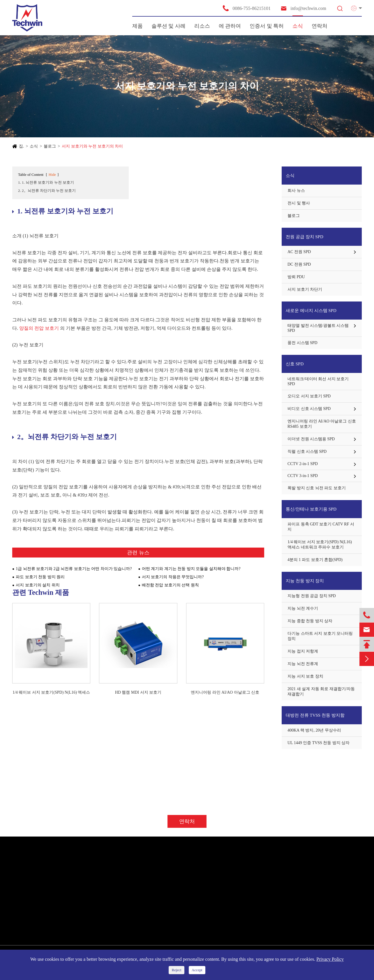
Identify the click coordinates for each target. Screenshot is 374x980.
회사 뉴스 (296, 191)
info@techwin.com (303, 8)
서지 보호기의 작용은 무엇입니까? (173, 577)
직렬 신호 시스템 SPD (307, 452)
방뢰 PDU (296, 277)
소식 (298, 26)
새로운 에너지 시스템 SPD (311, 311)
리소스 (202, 26)
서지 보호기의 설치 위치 (38, 585)
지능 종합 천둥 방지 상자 (310, 621)
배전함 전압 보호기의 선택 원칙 (170, 585)
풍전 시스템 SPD (302, 343)
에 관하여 (230, 26)
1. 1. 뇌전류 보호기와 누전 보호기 (46, 182)
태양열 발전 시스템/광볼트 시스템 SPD (318, 328)
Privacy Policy (330, 959)
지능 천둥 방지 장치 (305, 581)
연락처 (320, 26)
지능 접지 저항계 (303, 651)
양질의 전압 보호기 (39, 328)
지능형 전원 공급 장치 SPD (312, 596)
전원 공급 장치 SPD (305, 237)
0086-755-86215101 (246, 8)
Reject (176, 970)
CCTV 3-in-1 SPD (303, 476)
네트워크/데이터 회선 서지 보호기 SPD (318, 381)
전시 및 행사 (299, 203)
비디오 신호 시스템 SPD (309, 409)
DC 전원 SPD (299, 264)
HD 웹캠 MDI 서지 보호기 (138, 692)
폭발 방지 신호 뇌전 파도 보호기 (317, 488)
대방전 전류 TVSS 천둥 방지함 (315, 715)
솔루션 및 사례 (169, 26)
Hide (52, 175)
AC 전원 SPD (299, 252)
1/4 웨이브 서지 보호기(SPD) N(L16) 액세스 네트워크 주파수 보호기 (51, 693)
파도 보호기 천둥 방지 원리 (40, 577)
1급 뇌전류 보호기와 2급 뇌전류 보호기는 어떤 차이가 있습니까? (74, 569)
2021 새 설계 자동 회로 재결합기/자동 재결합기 (321, 691)
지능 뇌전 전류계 (303, 664)
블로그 (50, 146)
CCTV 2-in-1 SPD (303, 464)
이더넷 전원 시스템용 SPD (311, 439)
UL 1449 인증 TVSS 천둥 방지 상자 (319, 743)
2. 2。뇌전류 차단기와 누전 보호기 (47, 191)
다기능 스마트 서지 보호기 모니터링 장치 (320, 636)
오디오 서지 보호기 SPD (309, 396)
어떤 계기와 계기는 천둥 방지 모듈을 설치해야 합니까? (191, 569)
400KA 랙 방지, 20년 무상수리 (314, 730)
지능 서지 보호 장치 (305, 676)
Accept (197, 970)
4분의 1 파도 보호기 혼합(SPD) (315, 560)
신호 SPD (295, 364)
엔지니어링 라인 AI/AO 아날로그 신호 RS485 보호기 (225, 693)
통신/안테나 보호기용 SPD (311, 509)
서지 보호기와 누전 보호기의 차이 (92, 146)
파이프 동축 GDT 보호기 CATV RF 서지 (321, 527)
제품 (137, 26)
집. (22, 146)
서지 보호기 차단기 (305, 289)
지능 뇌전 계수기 (303, 608)
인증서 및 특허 (267, 26)
